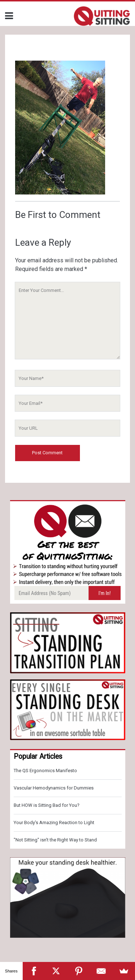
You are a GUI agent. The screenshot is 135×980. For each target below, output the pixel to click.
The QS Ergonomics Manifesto (45, 771)
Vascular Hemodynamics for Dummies (54, 788)
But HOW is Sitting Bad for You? (47, 805)
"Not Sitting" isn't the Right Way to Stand (55, 840)
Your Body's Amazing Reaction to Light (54, 822)
